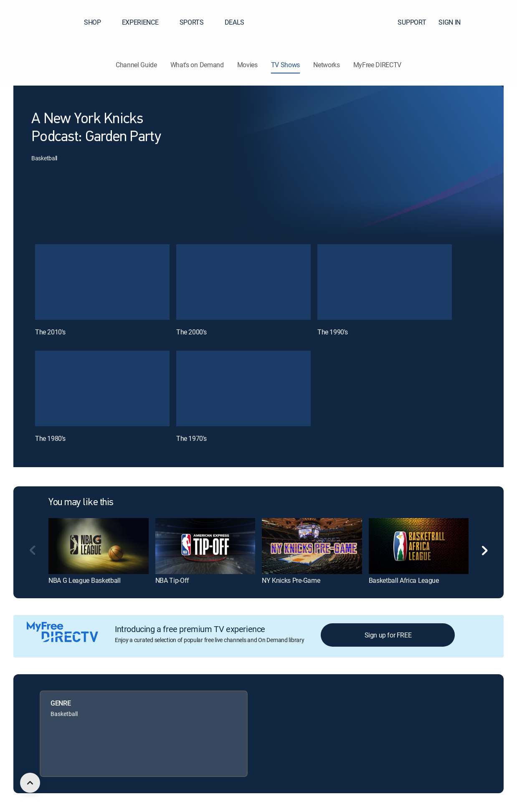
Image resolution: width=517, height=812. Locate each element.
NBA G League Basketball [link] (85, 580)
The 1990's (333, 332)
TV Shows (285, 65)
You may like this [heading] (81, 503)
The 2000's (191, 332)
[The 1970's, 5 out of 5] (243, 388)
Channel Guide (136, 65)
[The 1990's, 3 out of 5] (385, 282)
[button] (496, 22)
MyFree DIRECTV (378, 65)
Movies (247, 65)
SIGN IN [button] (455, 22)
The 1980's (50, 438)
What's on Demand (197, 65)
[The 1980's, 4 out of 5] (102, 388)
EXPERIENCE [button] (145, 22)
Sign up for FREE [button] (388, 635)
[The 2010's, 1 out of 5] (102, 282)
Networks (326, 65)
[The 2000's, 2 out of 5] (243, 282)
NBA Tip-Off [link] (172, 580)
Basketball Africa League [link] (404, 580)
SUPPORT (412, 22)
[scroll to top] (30, 783)
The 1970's (191, 438)
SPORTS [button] (197, 22)
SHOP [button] (98, 22)
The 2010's (50, 332)
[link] (99, 546)
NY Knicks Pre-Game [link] (291, 580)
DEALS (234, 22)
